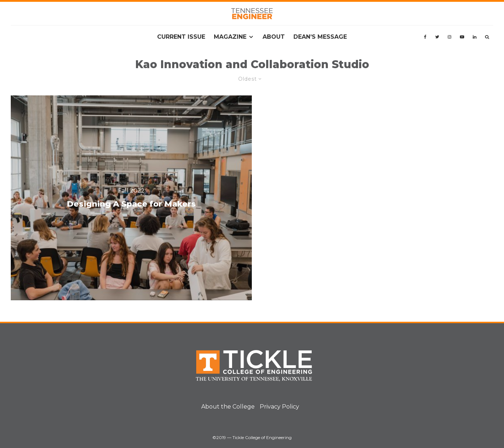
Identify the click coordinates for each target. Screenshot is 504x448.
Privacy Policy (279, 407)
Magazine (230, 37)
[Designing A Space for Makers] (131, 198)
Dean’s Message (320, 37)
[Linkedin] (475, 37)
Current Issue (181, 37)
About (274, 37)
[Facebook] (425, 37)
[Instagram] (449, 37)
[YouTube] (462, 37)
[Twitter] (437, 37)
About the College (228, 407)
